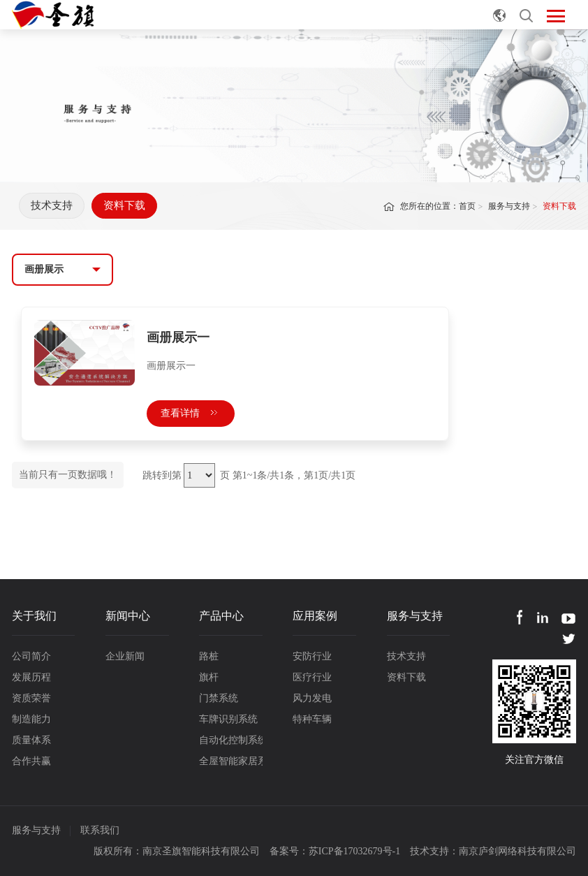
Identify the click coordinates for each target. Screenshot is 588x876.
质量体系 (31, 740)
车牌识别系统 (228, 719)
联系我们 (100, 830)
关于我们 (34, 616)
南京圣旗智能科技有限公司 (201, 851)
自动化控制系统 (231, 740)
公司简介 (31, 656)
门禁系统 (219, 698)
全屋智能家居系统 (231, 761)
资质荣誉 (31, 698)
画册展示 (44, 269)
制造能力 (31, 719)
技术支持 (52, 205)
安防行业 (312, 656)
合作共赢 (31, 761)
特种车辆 (312, 719)
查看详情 (191, 413)
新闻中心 (128, 616)
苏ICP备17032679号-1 (354, 851)
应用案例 (315, 616)
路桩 (209, 656)
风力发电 (312, 698)
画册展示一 (178, 337)
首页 (467, 206)
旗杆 (209, 677)
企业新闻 (125, 656)
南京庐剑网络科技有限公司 (517, 851)
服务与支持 (509, 206)
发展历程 (31, 677)
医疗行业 (312, 677)
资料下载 (124, 205)
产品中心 (221, 616)
